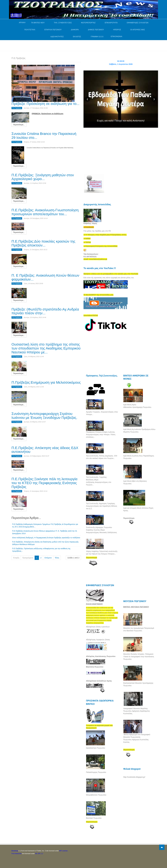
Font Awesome (16, 854)
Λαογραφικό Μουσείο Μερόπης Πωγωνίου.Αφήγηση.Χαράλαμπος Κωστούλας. (137, 711)
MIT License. (64, 851)
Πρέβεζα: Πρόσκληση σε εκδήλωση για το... (45, 104)
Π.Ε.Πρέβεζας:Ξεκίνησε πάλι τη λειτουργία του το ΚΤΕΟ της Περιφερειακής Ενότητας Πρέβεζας (44, 483)
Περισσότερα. (129, 518)
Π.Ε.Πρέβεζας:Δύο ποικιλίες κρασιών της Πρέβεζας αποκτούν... (43, 243)
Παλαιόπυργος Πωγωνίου (96, 772)
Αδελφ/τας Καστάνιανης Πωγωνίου (101, 656)
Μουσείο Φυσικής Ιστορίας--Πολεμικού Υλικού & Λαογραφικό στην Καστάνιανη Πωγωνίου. (139, 657)
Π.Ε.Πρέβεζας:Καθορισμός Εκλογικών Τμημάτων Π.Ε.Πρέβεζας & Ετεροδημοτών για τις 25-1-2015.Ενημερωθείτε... (45, 525)
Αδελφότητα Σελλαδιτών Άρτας (99, 681)
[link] (105, 235)
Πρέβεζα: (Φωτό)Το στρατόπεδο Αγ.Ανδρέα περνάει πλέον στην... (45, 311)
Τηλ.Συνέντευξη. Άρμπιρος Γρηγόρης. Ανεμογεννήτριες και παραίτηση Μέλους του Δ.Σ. (102, 506)
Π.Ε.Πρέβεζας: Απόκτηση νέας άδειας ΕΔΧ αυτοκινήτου (45, 450)
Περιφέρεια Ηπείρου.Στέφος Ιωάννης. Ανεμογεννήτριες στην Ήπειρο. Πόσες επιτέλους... (101, 435)
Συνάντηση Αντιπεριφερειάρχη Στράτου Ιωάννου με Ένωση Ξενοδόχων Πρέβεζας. (44, 416)
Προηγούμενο (28, 558)
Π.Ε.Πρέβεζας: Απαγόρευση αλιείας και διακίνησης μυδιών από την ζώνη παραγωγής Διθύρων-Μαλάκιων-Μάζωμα (45, 543)
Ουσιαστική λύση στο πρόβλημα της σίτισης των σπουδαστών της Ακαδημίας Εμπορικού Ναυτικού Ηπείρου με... (46, 348)
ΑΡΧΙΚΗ (22, 23)
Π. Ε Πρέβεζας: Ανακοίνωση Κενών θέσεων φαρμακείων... (45, 277)
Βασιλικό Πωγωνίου (94, 818)
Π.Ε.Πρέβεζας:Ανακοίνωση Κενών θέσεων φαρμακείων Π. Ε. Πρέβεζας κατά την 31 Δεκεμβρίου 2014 (45, 532)
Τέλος (57, 558)
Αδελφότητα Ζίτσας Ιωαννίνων (98, 627)
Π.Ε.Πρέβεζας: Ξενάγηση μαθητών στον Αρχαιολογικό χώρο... (43, 177)
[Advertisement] (57, 45)
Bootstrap (15, 851)
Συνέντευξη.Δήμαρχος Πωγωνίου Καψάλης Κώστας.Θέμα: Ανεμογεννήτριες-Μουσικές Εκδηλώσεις (101, 530)
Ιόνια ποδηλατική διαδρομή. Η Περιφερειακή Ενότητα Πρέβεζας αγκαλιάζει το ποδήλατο (46, 538)
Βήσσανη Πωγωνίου (95, 667)
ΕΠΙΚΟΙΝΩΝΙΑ (116, 36)
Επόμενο (48, 558)
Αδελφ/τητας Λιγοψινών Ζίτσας (98, 640)
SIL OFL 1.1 (39, 854)
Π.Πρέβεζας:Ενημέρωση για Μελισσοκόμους (46, 382)
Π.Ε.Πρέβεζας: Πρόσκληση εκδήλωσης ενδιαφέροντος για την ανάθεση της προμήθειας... (41, 550)
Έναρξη (16, 558)
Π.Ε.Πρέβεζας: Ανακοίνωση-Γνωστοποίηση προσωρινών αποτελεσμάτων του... (45, 212)
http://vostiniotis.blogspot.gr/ (134, 777)
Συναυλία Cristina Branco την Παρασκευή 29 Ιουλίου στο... (44, 136)
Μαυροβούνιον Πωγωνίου (96, 795)
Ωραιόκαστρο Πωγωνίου (96, 748)
